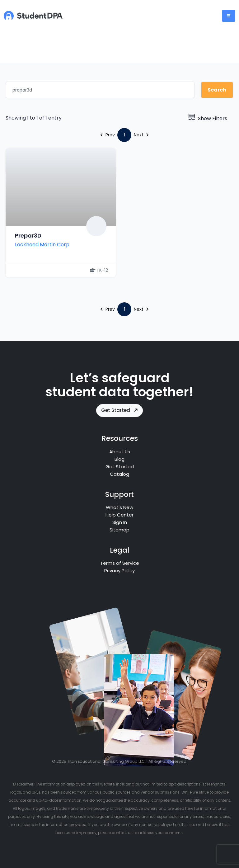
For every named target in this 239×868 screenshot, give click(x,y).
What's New (119, 507)
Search (217, 90)
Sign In (120, 522)
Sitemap (119, 530)
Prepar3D (28, 236)
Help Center (119, 515)
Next (141, 135)
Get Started (120, 410)
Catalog (119, 474)
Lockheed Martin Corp (42, 245)
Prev (108, 135)
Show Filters (208, 118)
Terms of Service (120, 563)
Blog (119, 459)
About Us (119, 452)
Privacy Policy (119, 571)
